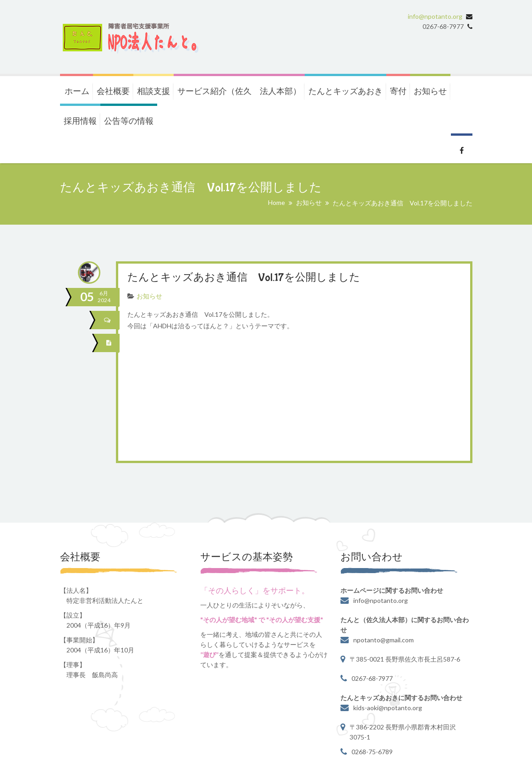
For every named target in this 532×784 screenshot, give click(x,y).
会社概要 (113, 91)
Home (277, 202)
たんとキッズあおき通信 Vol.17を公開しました (249, 278)
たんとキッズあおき (346, 91)
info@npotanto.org (435, 16)
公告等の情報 (129, 121)
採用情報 (80, 121)
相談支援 (154, 91)
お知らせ (430, 91)
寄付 (398, 91)
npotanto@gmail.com (384, 639)
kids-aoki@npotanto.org (388, 707)
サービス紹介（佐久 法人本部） (239, 91)
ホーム (77, 91)
